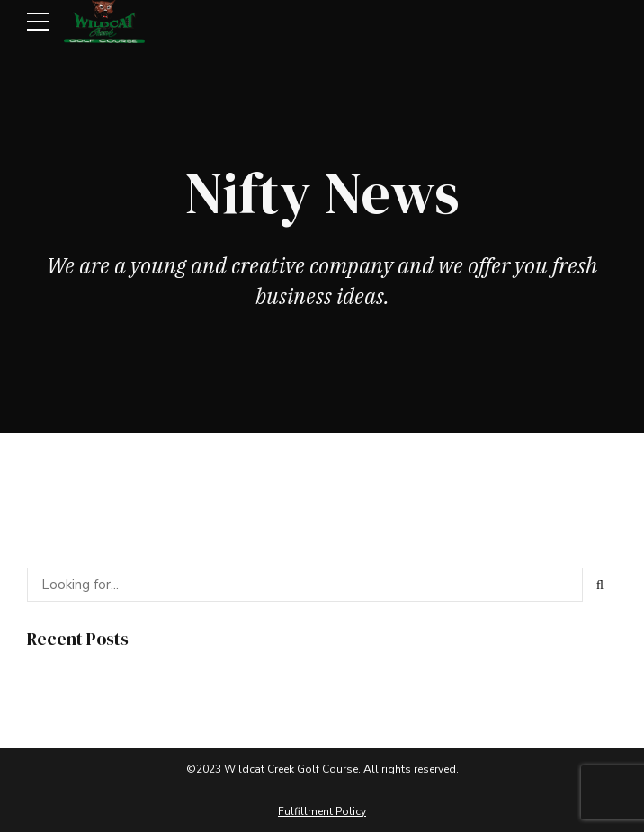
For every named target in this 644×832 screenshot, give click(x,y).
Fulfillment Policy (322, 811)
